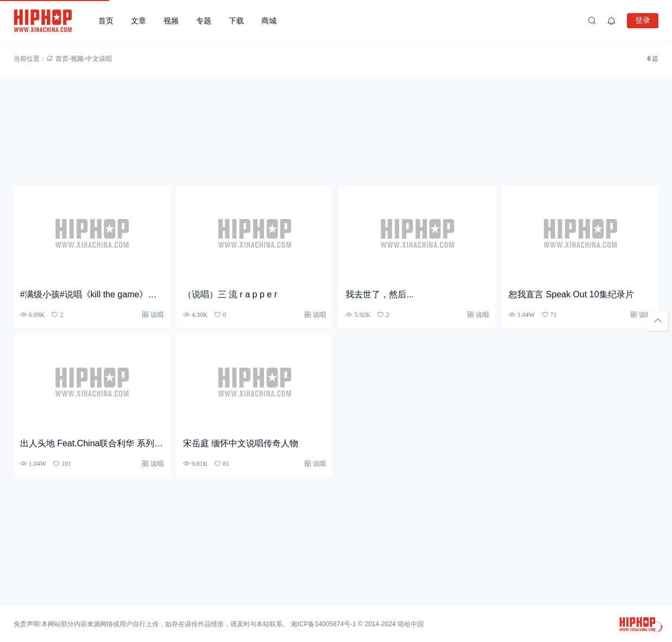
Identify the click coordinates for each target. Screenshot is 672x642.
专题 (204, 21)
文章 (139, 21)
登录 (643, 20)
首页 (106, 21)
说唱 (157, 314)
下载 (236, 21)
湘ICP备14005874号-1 (323, 624)
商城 (269, 21)
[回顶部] (658, 321)
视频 (171, 21)
